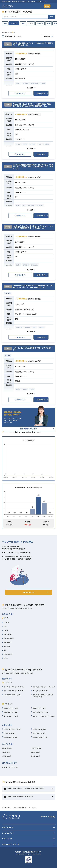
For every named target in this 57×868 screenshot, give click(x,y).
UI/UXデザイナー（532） (10, 708)
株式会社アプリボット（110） (12, 729)
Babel (5, 630)
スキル (14, 23)
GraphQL (19, 327)
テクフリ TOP (6, 808)
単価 (23, 23)
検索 (52, 17)
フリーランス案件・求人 (21, 808)
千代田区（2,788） (36, 748)
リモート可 (8, 293)
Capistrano (7, 642)
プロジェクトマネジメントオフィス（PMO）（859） (42, 696)
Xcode (43, 83)
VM (4, 650)
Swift (18, 83)
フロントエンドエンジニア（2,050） (13, 691)
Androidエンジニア (22, 130)
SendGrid (6, 646)
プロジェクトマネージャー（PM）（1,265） (44, 687)
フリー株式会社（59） (38, 733)
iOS (39, 144)
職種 (5, 23)
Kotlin (25, 144)
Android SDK (7, 634)
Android (32, 144)
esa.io (5, 658)
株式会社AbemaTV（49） (40, 737)
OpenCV (6, 622)
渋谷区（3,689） (7, 756)
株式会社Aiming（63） (39, 729)
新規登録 (46, 6)
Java (18, 144)
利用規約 (18, 852)
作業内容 (40, 23)
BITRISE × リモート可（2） (10, 767)
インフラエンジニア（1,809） (12, 695)
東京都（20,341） (7, 748)
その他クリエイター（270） (40, 712)
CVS (4, 626)
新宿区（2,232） (36, 756)
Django (42, 327)
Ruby (25, 389)
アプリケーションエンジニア (26, 314)
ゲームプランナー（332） (10, 716)
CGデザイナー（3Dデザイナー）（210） (43, 716)
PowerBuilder (7, 654)
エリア (31, 23)
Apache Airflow (8, 638)
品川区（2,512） (36, 752)
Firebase (35, 83)
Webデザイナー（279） (39, 708)
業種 (49, 23)
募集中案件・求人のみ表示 (12, 36)
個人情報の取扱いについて (32, 852)
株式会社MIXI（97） (9, 733)
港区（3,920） (6, 752)
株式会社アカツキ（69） (10, 737)
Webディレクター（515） (10, 712)
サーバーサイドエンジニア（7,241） (13, 687)
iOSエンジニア (21, 69)
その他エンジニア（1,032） (40, 691)
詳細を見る (41, 93)
